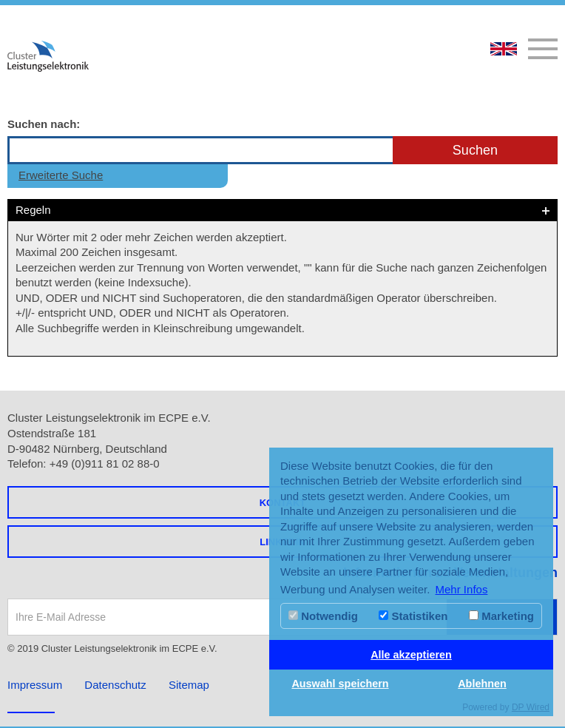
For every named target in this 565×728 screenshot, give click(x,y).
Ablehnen (482, 684)
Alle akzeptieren (411, 655)
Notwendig (323, 616)
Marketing (501, 616)
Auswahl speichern (340, 684)
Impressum (35, 685)
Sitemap (189, 685)
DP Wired (531, 707)
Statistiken (413, 616)
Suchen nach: (44, 124)
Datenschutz (115, 685)
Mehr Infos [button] (462, 589)
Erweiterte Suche (61, 175)
